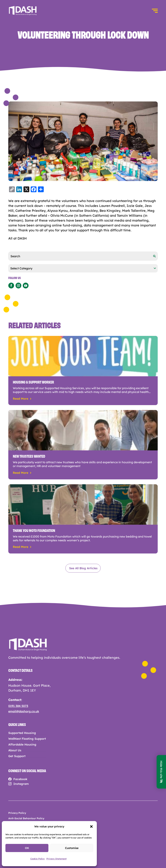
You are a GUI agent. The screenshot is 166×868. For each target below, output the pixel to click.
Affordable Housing (22, 745)
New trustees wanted (29, 456)
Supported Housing (22, 733)
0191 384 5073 (18, 706)
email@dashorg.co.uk (24, 711)
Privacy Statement (57, 859)
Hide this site (161, 772)
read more (21, 399)
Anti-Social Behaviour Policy (26, 818)
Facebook (20, 779)
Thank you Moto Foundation (34, 530)
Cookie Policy (37, 859)
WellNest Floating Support (27, 739)
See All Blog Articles (83, 568)
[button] (91, 827)
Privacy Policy (17, 813)
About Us (15, 750)
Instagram (21, 784)
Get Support (17, 756)
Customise (72, 848)
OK (27, 848)
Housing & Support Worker (33, 382)
